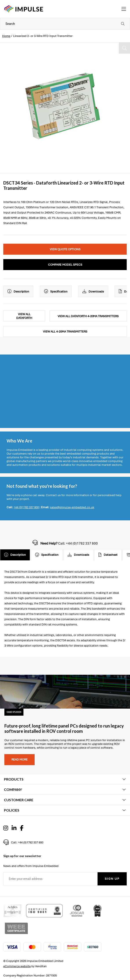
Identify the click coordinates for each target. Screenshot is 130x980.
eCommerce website (17, 966)
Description (18, 291)
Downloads (93, 291)
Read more (20, 760)
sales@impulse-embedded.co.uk (72, 507)
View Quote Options (65, 249)
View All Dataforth (24, 316)
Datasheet (108, 555)
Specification (56, 291)
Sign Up (112, 879)
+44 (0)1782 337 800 (26, 507)
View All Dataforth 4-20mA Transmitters (88, 316)
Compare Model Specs (65, 265)
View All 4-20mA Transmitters (65, 332)
